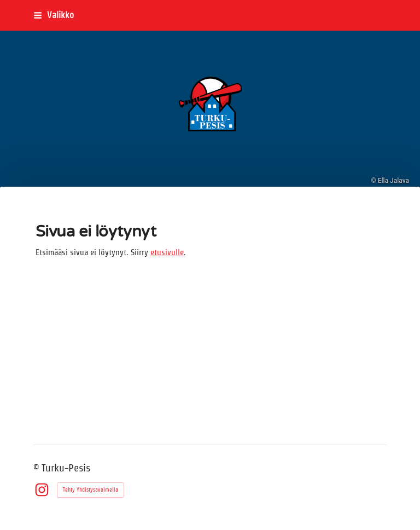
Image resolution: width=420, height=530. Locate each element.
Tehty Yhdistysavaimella (91, 490)
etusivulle (167, 252)
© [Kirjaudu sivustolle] (37, 468)
